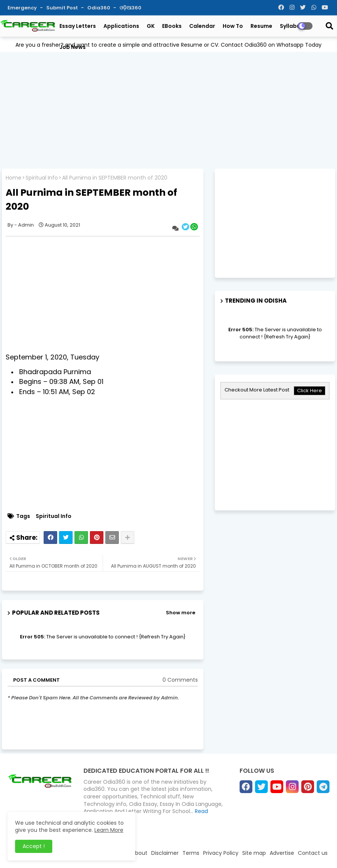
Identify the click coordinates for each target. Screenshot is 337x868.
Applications (121, 26)
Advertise (282, 853)
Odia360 (99, 8)
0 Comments (180, 680)
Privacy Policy (221, 853)
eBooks (172, 26)
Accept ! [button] (34, 846)
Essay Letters (78, 26)
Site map (254, 853)
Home (14, 178)
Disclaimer (165, 853)
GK (151, 26)
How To (233, 26)
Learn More (109, 830)
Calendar (202, 26)
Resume (261, 26)
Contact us (313, 853)
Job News (73, 47)
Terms (191, 853)
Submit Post (63, 8)
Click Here (310, 391)
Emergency (23, 8)
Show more (181, 613)
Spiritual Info (42, 178)
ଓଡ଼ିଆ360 (131, 8)
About (140, 853)
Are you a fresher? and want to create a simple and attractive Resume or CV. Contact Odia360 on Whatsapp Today (168, 45)
